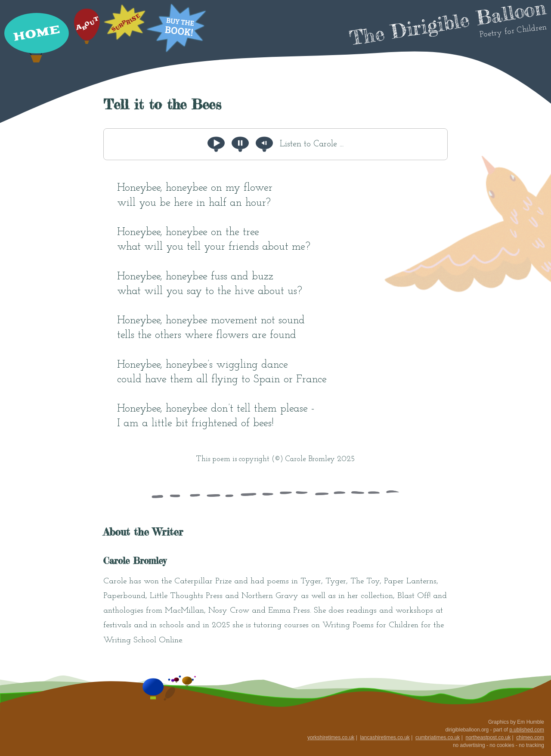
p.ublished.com (527, 730)
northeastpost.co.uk (488, 737)
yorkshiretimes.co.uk (331, 737)
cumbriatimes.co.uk (438, 737)
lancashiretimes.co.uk (385, 737)
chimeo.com (530, 737)
